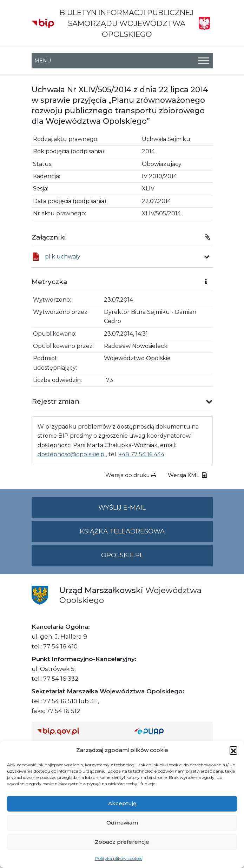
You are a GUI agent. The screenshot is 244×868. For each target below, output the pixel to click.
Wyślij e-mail (156, 510)
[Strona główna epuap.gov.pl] (171, 731)
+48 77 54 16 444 (141, 454)
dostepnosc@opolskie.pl (72, 454)
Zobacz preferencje (122, 842)
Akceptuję (122, 803)
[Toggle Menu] (204, 60)
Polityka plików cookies (119, 858)
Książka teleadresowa (122, 531)
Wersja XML (187, 475)
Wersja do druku (131, 475)
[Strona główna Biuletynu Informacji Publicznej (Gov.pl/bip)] (80, 731)
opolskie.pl (122, 555)
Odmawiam (122, 823)
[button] (233, 750)
